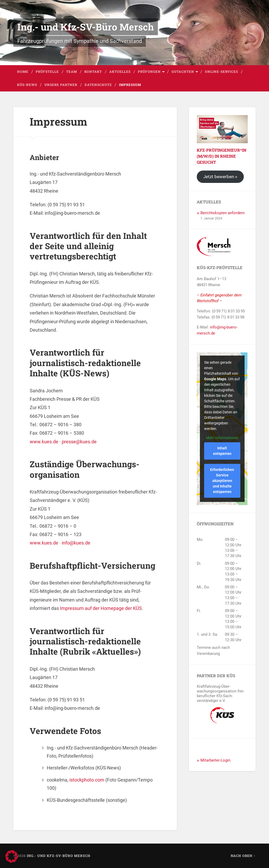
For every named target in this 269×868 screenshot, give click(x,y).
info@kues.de (76, 543)
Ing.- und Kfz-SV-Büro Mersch (86, 27)
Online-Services (221, 71)
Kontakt (93, 71)
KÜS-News (27, 85)
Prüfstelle (47, 71)
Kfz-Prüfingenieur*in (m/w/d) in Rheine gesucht (222, 156)
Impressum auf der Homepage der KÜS (101, 608)
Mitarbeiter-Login (215, 760)
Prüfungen (149, 71)
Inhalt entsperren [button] (222, 451)
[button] (12, 856)
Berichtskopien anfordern (223, 213)
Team (72, 71)
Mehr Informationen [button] (222, 438)
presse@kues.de (79, 442)
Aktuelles (120, 71)
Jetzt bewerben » (220, 177)
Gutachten (183, 71)
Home (23, 71)
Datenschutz (98, 85)
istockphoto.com (87, 780)
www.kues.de (44, 442)
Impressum (130, 85)
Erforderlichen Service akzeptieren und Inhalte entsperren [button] (222, 481)
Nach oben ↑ (243, 856)
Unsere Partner (61, 85)
